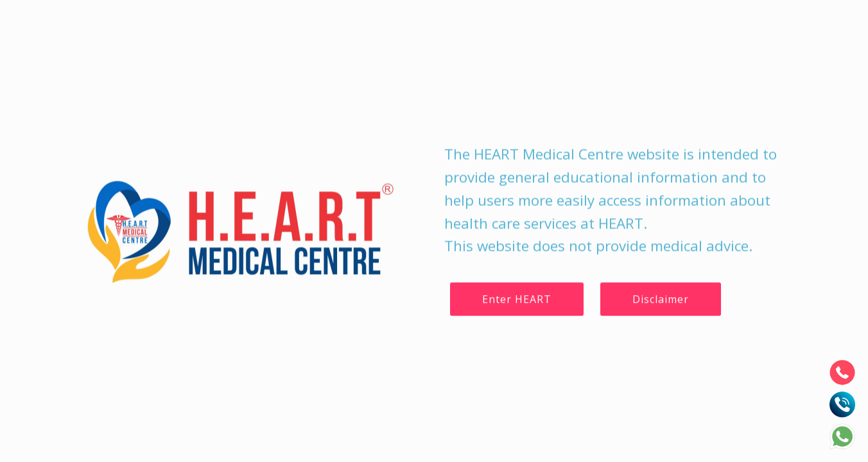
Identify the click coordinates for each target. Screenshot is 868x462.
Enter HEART (517, 299)
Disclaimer (661, 299)
